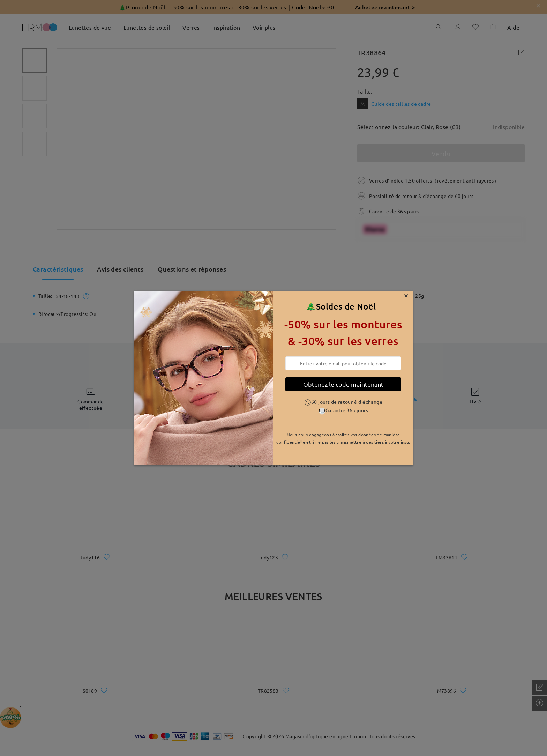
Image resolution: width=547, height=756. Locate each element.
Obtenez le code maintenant (343, 384)
